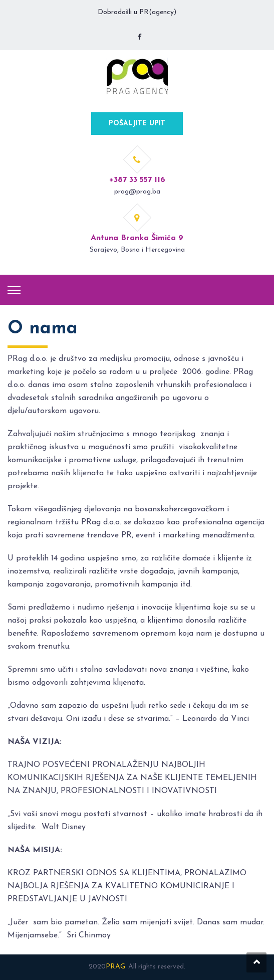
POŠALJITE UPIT (137, 124)
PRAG (115, 967)
